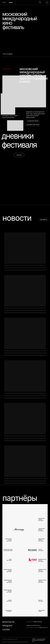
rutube (6, 629)
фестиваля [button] (19, 145)
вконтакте (8, 622)
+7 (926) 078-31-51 (43, 628)
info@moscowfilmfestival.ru (33, 625)
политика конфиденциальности (10, 639)
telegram (7, 625)
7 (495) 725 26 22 (37, 622)
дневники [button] (17, 136)
